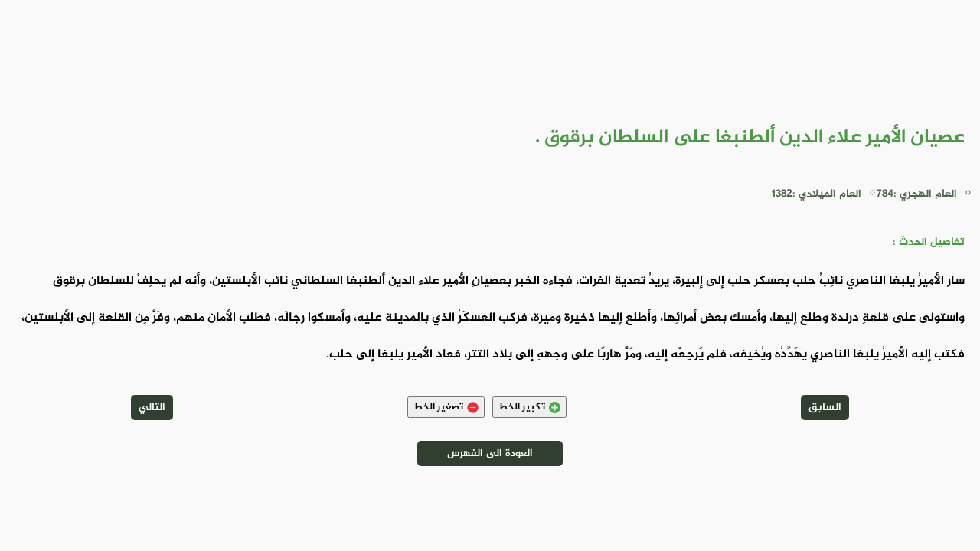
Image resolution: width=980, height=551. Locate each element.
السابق (825, 408)
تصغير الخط (446, 407)
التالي (152, 408)
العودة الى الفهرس (490, 453)
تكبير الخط (529, 407)
